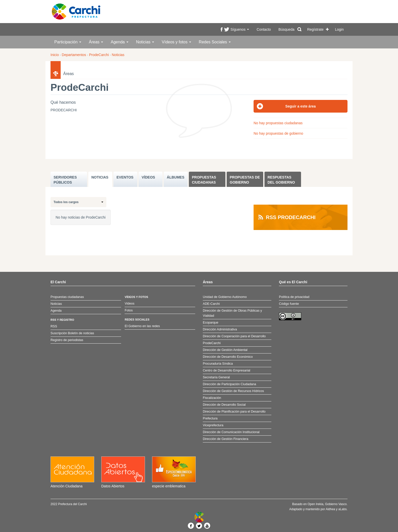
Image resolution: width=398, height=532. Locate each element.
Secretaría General (216, 377)
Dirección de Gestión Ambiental (225, 350)
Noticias (145, 42)
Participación (68, 42)
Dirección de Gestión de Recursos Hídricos (233, 391)
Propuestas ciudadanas (204, 180)
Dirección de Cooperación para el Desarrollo (234, 336)
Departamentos (74, 55)
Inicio (55, 55)
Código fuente (289, 304)
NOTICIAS (100, 177)
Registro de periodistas (67, 340)
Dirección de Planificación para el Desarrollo (234, 412)
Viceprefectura (213, 425)
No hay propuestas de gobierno (278, 133)
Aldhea (330, 509)
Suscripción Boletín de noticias (72, 333)
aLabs (343, 509)
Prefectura (210, 418)
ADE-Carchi (211, 304)
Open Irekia (316, 504)
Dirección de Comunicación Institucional (231, 432)
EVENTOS (125, 177)
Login (339, 29)
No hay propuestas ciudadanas (278, 123)
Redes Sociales (215, 42)
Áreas (96, 42)
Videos (129, 304)
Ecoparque (211, 323)
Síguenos (240, 29)
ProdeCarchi (99, 55)
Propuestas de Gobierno (245, 180)
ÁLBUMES (176, 177)
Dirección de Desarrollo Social (224, 405)
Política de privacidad (294, 297)
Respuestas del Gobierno (281, 180)
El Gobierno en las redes (142, 326)
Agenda (120, 42)
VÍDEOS (148, 177)
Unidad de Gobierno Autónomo (225, 297)
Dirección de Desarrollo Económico (228, 357)
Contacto (264, 29)
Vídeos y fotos (176, 42)
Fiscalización (212, 398)
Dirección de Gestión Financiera (226, 439)
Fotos (129, 310)
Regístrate (315, 29)
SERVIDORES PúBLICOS (65, 180)
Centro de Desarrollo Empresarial (227, 370)
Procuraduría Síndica (218, 364)
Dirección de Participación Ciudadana (229, 384)
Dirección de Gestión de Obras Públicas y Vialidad (232, 313)
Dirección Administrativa (220, 329)
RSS (54, 326)
